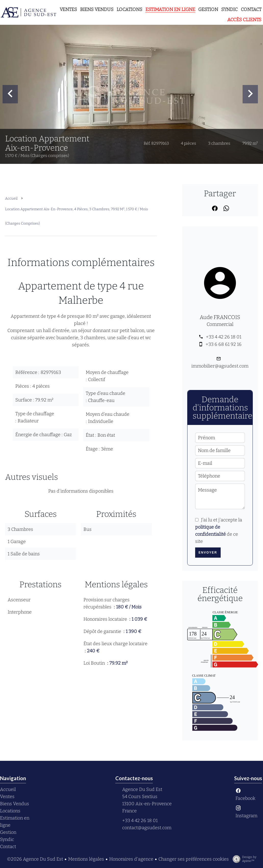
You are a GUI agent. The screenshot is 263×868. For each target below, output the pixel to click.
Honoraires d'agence (131, 859)
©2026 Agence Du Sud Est (35, 859)
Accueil (11, 198)
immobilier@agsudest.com (220, 366)
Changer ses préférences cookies (194, 859)
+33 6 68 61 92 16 (224, 344)
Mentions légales (86, 859)
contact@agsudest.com (147, 828)
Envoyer (208, 553)
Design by (243, 859)
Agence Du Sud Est (142, 789)
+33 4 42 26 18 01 (224, 337)
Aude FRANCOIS (220, 317)
